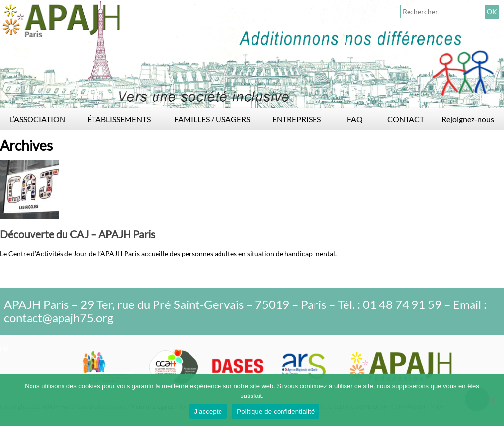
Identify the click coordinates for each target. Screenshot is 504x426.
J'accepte (208, 411)
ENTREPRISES (297, 119)
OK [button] (492, 12)
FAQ (355, 119)
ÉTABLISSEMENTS (119, 119)
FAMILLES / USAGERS (212, 119)
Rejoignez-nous (468, 119)
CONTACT (406, 119)
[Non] (492, 400)
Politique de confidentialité (276, 411)
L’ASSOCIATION (38, 119)
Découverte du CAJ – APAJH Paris (78, 234)
